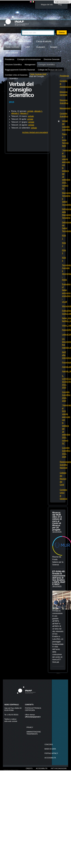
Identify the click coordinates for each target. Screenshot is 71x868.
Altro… (59, 673)
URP (28, 47)
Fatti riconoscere (62, 2)
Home (10, 41)
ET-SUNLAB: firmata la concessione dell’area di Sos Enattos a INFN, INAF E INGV (59, 578)
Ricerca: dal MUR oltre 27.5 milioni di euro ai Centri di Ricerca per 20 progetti (57, 521)
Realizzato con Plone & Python (11, 770)
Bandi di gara (50, 749)
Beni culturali (12, 53)
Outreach (41, 47)
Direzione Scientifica (13, 65)
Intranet (54, 47)
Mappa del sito (47, 5)
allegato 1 (38, 111)
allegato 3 (24, 113)
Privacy (30, 727)
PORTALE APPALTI (51, 753)
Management (30, 65)
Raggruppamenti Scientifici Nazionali (20, 70)
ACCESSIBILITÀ (50, 758)
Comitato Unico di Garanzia (16, 75)
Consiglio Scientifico (47, 65)
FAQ (60, 5)
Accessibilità (42, 768)
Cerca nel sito (21, 28)
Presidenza (10, 59)
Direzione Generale (52, 59)
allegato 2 (15, 113)
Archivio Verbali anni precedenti (35, 132)
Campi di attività (44, 41)
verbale (30, 111)
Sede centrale (12, 47)
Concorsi (49, 745)
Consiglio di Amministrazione (29, 59)
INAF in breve (25, 41)
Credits (29, 768)
